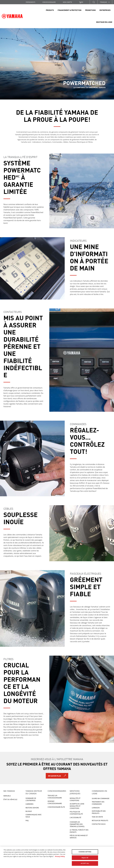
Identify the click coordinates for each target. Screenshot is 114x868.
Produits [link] (50, 10)
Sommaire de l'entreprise (31, 799)
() (81, 2)
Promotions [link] (90, 10)
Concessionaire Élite (56, 807)
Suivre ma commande (101, 798)
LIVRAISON (96, 808)
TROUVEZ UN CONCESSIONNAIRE (55, 797)
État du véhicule (10, 799)
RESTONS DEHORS (32, 808)
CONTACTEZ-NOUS (99, 824)
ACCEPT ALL (85, 863)
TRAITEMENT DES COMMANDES (98, 803)
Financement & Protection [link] (70, 10)
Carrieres (29, 804)
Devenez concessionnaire (55, 802)
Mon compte (67, 2)
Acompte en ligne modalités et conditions (77, 806)
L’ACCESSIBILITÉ (75, 817)
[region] (57, 857)
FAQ (27, 820)
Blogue (29, 811)
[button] (94, 2)
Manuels (7, 796)
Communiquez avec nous (34, 816)
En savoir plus (54, 776)
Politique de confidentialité (76, 813)
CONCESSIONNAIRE (49, 2)
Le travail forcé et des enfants (79, 831)
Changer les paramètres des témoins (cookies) (77, 824)
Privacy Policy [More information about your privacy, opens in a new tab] (60, 856)
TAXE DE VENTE (97, 817)
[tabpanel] (57, 64)
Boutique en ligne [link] (104, 22)
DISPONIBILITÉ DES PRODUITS (99, 812)
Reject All (85, 858)
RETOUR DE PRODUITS (100, 820)
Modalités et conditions (75, 799)
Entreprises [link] (105, 10)
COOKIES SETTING (85, 852)
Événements (31, 2)
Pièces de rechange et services (79, 837)
